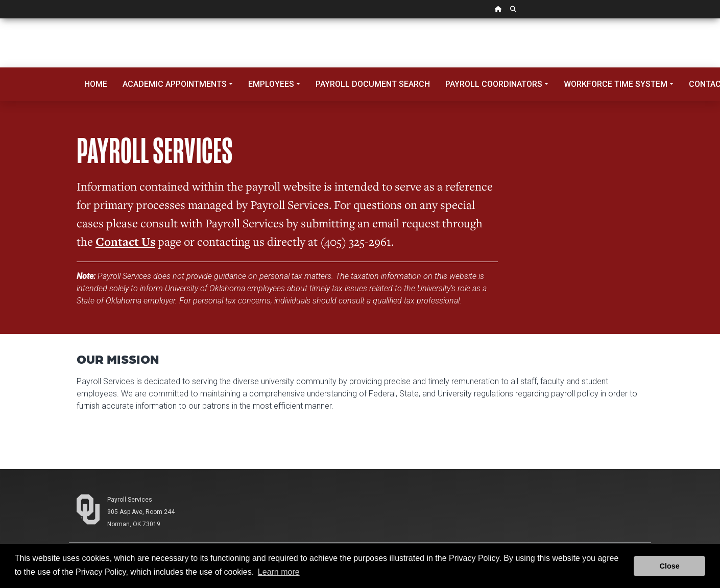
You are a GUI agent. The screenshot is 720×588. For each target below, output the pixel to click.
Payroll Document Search (373, 84)
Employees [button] (271, 84)
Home (96, 84)
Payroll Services (130, 500)
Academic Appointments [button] (175, 84)
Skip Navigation (0, 19)
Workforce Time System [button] (616, 84)
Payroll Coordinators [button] (494, 84)
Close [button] (670, 566)
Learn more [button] (279, 572)
